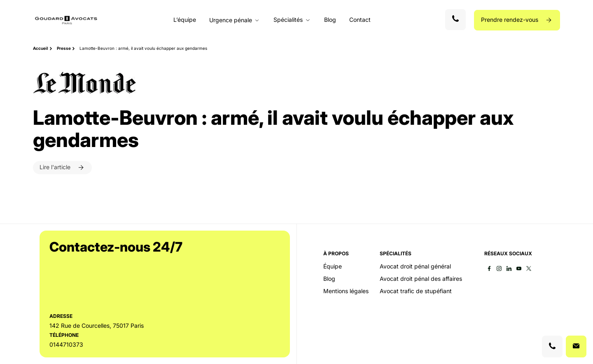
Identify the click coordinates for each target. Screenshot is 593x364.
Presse (64, 48)
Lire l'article (56, 167)
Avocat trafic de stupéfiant (416, 291)
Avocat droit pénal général (415, 266)
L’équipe (185, 20)
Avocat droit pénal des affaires (421, 279)
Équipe (333, 266)
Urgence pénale (231, 20)
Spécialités (288, 20)
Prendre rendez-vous (510, 20)
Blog (330, 20)
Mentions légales (346, 291)
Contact (360, 20)
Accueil (41, 48)
